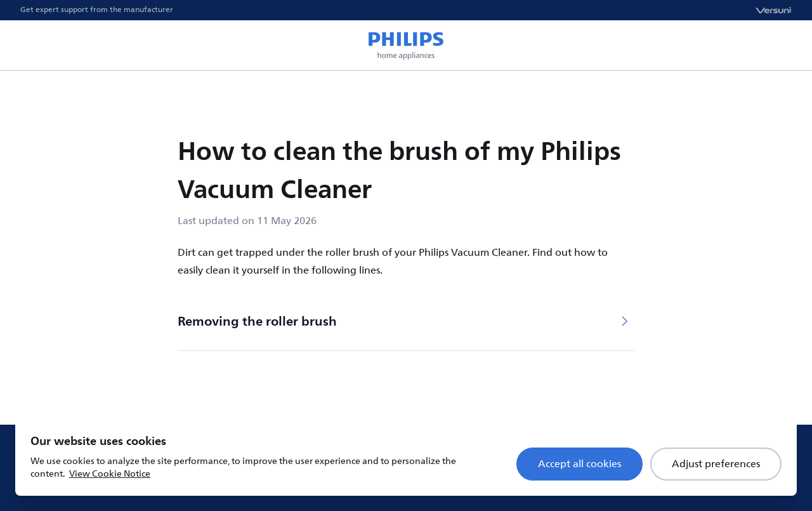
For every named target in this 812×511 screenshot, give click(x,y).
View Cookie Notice (110, 474)
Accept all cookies (580, 464)
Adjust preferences (716, 464)
